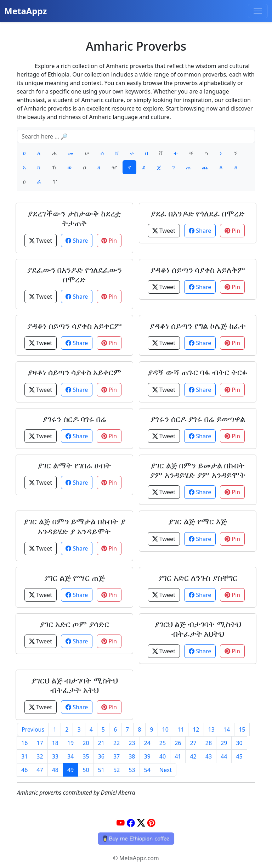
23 (132, 743)
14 (227, 729)
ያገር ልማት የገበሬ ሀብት (74, 465)
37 (117, 756)
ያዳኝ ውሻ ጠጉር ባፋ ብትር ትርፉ (198, 372)
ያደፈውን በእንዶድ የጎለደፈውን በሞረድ (75, 275)
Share (77, 241)
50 (86, 770)
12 (196, 729)
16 (24, 743)
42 (193, 756)
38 (132, 756)
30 (239, 743)
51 (101, 770)
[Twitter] (141, 823)
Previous (33, 729)
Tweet (41, 241)
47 (40, 770)
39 (147, 756)
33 (55, 756)
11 (181, 729)
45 (239, 756)
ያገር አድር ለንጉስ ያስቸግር (198, 578)
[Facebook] (131, 823)
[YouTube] (121, 823)
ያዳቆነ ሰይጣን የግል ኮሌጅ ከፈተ (198, 326)
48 (55, 770)
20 (86, 743)
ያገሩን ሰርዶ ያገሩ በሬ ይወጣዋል (198, 419)
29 (224, 743)
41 (178, 756)
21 (101, 743)
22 (117, 743)
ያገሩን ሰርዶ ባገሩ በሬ (74, 419)
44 (224, 756)
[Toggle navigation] (258, 11)
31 (24, 756)
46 (24, 770)
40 (163, 756)
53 (132, 770)
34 (70, 756)
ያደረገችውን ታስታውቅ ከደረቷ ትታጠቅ (74, 218)
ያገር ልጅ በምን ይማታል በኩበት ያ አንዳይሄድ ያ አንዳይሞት (75, 526)
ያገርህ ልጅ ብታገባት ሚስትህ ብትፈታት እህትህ (198, 629)
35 (86, 756)
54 (147, 770)
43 (209, 756)
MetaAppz (25, 11)
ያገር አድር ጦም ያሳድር (75, 624)
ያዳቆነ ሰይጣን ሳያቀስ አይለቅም (198, 270)
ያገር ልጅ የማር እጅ (198, 521)
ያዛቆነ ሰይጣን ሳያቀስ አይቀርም (75, 372)
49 (70, 770)
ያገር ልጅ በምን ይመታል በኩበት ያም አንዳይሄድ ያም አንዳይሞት (198, 470)
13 (211, 729)
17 (40, 743)
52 (117, 770)
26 (178, 743)
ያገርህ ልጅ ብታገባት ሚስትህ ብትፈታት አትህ (75, 685)
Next (166, 770)
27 (193, 743)
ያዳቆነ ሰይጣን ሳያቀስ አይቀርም (74, 326)
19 (70, 743)
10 (165, 729)
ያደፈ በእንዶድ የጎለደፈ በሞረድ (198, 213)
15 (242, 729)
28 (209, 743)
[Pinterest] (151, 823)
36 (101, 756)
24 (147, 743)
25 (163, 743)
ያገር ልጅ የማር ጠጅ (74, 578)
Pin (109, 241)
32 (40, 756)
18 (55, 743)
